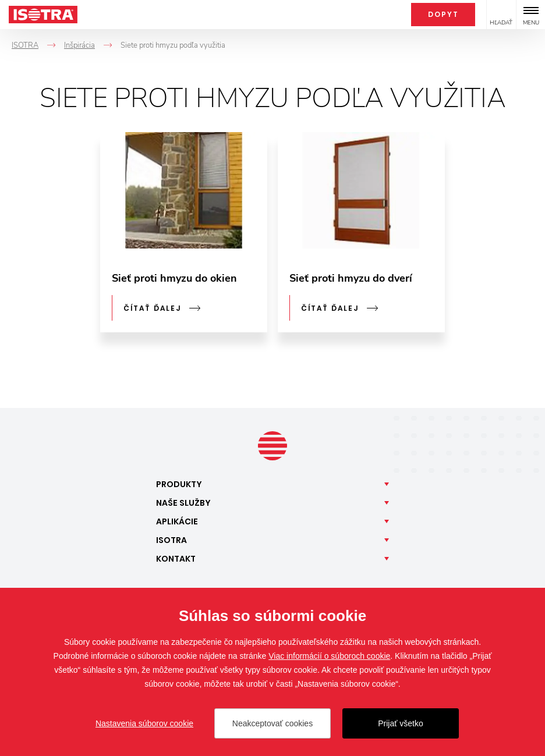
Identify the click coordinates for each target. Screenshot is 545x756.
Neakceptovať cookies (272, 723)
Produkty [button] (179, 484)
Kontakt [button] (176, 559)
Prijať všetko (401, 723)
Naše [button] (183, 503)
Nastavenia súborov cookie (144, 723)
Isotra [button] (171, 540)
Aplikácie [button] (177, 521)
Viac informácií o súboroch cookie (329, 656)
